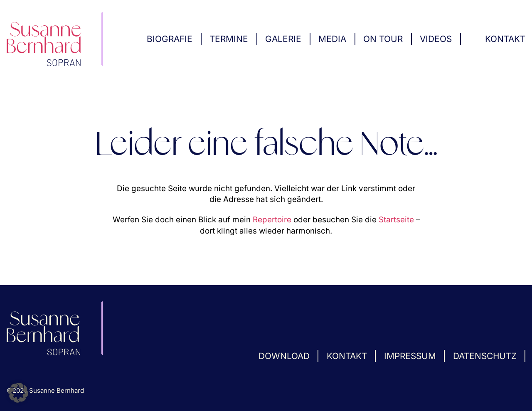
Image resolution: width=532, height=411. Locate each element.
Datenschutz (485, 356)
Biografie (170, 39)
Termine (229, 39)
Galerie (283, 39)
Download (284, 356)
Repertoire (272, 220)
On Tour (383, 39)
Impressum (410, 356)
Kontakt (505, 39)
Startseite (396, 220)
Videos (436, 39)
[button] (18, 393)
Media (332, 39)
